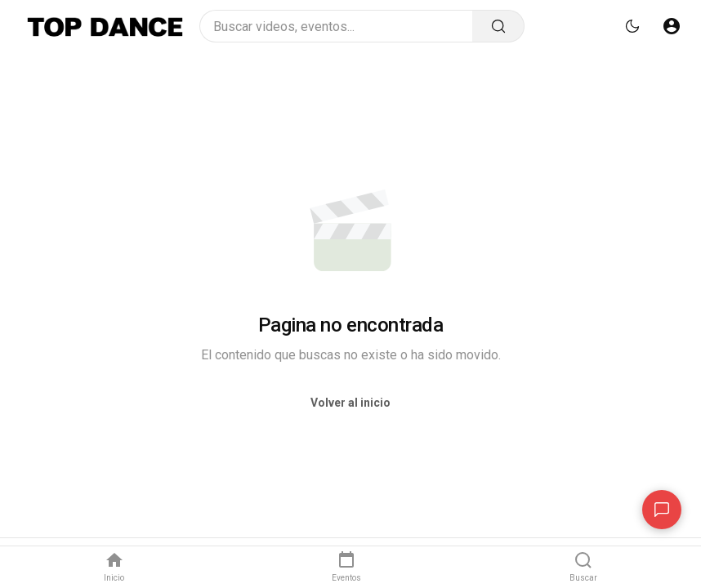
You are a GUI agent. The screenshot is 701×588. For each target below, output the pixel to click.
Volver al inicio (350, 403)
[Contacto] (662, 510)
